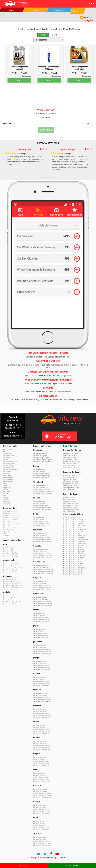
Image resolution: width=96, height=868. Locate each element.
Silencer (6, 500)
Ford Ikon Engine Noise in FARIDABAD (74, 536)
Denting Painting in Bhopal (41, 474)
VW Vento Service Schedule (11, 534)
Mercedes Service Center (70, 484)
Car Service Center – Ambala (11, 604)
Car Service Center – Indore (41, 622)
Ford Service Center (69, 456)
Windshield (6, 504)
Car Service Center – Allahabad (12, 588)
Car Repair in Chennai (40, 504)
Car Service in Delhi (39, 518)
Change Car (88, 21)
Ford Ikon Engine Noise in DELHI (73, 534)
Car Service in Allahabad (10, 580)
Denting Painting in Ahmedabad (12, 568)
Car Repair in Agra (8, 550)
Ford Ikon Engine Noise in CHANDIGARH (75, 530)
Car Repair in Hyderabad (40, 599)
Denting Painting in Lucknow (41, 697)
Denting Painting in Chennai (41, 506)
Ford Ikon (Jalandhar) (46, 113)
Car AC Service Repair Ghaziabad (43, 556)
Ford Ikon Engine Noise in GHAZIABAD (74, 538)
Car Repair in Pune (39, 823)
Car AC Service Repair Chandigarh (43, 492)
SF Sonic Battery (8, 480)
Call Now (24, 865)
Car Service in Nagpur (39, 757)
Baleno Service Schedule (10, 520)
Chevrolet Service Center (70, 454)
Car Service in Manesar (40, 709)
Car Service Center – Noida (41, 781)
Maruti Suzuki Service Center (72, 462)
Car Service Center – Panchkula (42, 797)
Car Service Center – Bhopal (41, 478)
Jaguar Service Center (69, 480)
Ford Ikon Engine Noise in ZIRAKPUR (74, 574)
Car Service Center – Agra (11, 556)
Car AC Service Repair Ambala (12, 602)
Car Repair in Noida (39, 775)
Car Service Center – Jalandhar (42, 653)
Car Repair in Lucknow (40, 695)
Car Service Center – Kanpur (41, 685)
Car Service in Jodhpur (40, 661)
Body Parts (6, 502)
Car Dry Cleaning (8, 466)
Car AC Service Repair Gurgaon (42, 588)
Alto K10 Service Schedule (11, 514)
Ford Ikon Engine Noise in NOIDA (73, 566)
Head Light (6, 492)
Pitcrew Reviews (48, 143)
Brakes (5, 484)
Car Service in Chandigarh (41, 486)
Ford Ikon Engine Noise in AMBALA (73, 524)
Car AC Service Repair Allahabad (13, 586)
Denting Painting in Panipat (41, 809)
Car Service (6, 458)
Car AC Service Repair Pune (41, 827)
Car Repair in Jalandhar (40, 647)
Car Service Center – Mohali (41, 733)
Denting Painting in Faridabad (42, 538)
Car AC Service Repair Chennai (42, 508)
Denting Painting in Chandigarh (42, 490)
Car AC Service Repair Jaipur (41, 635)
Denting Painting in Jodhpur (41, 665)
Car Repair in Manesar (40, 711)
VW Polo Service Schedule (11, 532)
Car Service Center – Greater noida (43, 573)
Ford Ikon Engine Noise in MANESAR (74, 558)
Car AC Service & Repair (10, 462)
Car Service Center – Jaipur (41, 637)
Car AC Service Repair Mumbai (42, 747)
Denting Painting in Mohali (41, 729)
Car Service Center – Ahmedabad (13, 572)
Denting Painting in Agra (10, 552)
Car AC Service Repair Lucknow (42, 699)
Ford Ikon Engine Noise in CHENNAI (73, 532)
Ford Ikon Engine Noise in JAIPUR (73, 548)
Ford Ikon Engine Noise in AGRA (72, 518)
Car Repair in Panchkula (40, 791)
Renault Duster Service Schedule (13, 530)
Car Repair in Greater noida (41, 567)
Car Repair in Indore (39, 616)
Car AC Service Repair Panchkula (43, 795)
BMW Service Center (69, 478)
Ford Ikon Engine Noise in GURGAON (74, 542)
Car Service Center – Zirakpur (42, 845)
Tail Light (6, 494)
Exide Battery (7, 476)
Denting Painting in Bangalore (42, 458)
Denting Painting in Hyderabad (42, 601)
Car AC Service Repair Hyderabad (43, 603)
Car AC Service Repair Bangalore (43, 460)
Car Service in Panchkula (40, 789)
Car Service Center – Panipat (41, 813)
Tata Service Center (69, 466)
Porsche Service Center (70, 486)
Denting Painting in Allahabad (12, 584)
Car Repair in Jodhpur (39, 663)
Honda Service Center (70, 458)
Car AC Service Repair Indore (42, 620)
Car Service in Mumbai (40, 741)
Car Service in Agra (9, 548)
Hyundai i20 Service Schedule (12, 524)
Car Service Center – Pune (41, 829)
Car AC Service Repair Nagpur (42, 763)
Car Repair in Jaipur (39, 631)
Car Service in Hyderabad (41, 597)
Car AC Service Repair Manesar (42, 715)
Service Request (8, 450)
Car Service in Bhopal (39, 470)
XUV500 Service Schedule (11, 536)
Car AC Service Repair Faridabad (43, 540)
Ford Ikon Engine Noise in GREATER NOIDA (76, 540)
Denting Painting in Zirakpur (41, 841)
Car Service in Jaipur (39, 629)
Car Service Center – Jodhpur (42, 669)
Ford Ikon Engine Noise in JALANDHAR (74, 550)
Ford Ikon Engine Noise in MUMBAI (73, 562)
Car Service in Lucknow (40, 693)
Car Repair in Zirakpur (40, 839)
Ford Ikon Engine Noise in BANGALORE (74, 526)
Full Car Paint (7, 472)
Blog (4, 452)
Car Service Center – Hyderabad (42, 605)
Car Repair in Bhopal (39, 472)
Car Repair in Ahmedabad (11, 566)
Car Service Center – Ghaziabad (42, 558)
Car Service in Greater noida (41, 565)
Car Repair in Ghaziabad (40, 552)
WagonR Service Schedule (11, 512)
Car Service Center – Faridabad (42, 542)
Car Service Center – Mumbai (42, 749)
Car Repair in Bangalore (40, 456)
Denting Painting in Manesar (41, 713)
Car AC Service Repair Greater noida (44, 571)
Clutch (5, 486)
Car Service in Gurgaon (40, 582)
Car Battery (6, 474)
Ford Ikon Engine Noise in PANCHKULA (74, 568)
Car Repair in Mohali (39, 727)
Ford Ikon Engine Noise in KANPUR (73, 554)
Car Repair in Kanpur (39, 679)
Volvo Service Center (69, 490)
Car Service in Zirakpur (40, 837)
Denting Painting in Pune (40, 825)
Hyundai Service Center (70, 460)
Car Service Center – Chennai (42, 510)
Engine (5, 496)
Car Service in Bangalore (40, 454)
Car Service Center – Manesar (42, 717)
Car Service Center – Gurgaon (42, 590)
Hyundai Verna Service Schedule (13, 526)
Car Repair (6, 460)
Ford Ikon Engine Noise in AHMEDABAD (75, 520)
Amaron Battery (8, 478)
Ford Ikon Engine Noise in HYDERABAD (74, 544)
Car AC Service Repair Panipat (42, 811)
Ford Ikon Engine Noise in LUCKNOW (74, 556)
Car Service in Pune (39, 821)
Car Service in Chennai (40, 502)
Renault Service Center (70, 464)
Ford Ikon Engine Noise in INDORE (73, 546)
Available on (59, 436)
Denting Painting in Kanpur (41, 681)
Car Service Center (9, 456)
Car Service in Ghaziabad (40, 550)
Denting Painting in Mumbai (41, 745)
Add (19, 80)
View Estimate (72, 865)
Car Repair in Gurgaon (40, 584)
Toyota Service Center (70, 468)
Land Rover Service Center (71, 482)
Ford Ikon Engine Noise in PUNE (72, 572)
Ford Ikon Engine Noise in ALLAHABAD (74, 522)
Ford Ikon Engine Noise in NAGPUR (73, 564)
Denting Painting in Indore (41, 618)
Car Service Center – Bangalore (42, 462)
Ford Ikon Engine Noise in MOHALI (73, 560)
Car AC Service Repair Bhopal (42, 476)
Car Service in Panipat (40, 805)
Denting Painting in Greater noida (43, 569)
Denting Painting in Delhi (40, 522)
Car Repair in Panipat (39, 807)
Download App (8, 454)
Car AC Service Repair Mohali (42, 731)
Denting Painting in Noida (41, 777)
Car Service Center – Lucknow (42, 701)
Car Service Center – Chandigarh (43, 494)
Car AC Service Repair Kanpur (42, 683)
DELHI (44, 149)
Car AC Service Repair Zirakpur (42, 843)
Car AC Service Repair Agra (11, 554)
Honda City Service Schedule (11, 528)
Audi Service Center (69, 476)
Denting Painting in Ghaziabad (42, 554)
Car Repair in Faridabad (40, 536)
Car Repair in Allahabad (10, 582)
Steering (6, 498)
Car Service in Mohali (39, 725)
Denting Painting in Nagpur (41, 761)
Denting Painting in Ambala (11, 600)
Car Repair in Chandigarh (40, 488)
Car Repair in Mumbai (40, 743)
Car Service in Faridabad (40, 534)
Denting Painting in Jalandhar (42, 649)
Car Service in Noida (39, 773)
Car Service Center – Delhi (41, 526)
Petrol (43, 35)
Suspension (7, 488)
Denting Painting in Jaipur (41, 633)
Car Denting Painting (9, 464)
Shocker (6, 490)
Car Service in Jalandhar (40, 645)
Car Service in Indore (39, 613)
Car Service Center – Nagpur (41, 765)
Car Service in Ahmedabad (11, 564)
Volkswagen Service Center (71, 488)
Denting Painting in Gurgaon (41, 586)
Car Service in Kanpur (39, 677)
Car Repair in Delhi (39, 520)
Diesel (54, 35)
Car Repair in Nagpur (39, 759)
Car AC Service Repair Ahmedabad (13, 570)
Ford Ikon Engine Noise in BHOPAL (73, 528)
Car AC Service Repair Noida (41, 779)
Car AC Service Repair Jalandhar (42, 651)
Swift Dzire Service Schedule (11, 518)
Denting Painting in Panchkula (42, 793)
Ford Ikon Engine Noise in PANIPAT (73, 570)
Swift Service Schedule (10, 516)
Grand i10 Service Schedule (11, 522)
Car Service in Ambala (10, 596)
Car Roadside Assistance (10, 470)
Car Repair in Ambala (9, 598)
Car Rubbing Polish (9, 468)
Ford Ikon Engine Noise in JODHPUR (74, 552)
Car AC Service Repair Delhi (41, 524)
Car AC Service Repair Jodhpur (42, 667)
